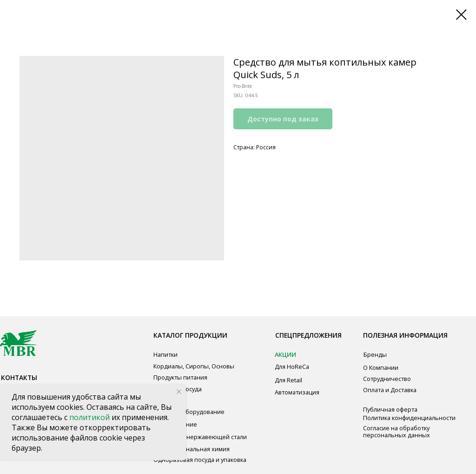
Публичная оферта (390, 409)
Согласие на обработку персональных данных (397, 431)
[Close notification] (179, 392)
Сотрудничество (387, 379)
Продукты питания (180, 377)
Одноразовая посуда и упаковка (200, 460)
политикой (90, 417)
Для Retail (288, 380)
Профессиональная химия (192, 449)
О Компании (381, 367)
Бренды (375, 354)
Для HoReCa (292, 367)
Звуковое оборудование (189, 412)
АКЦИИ (285, 354)
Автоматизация (297, 392)
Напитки (165, 354)
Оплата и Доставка (390, 390)
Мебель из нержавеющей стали (200, 437)
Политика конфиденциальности (409, 418)
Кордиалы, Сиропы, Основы (194, 366)
